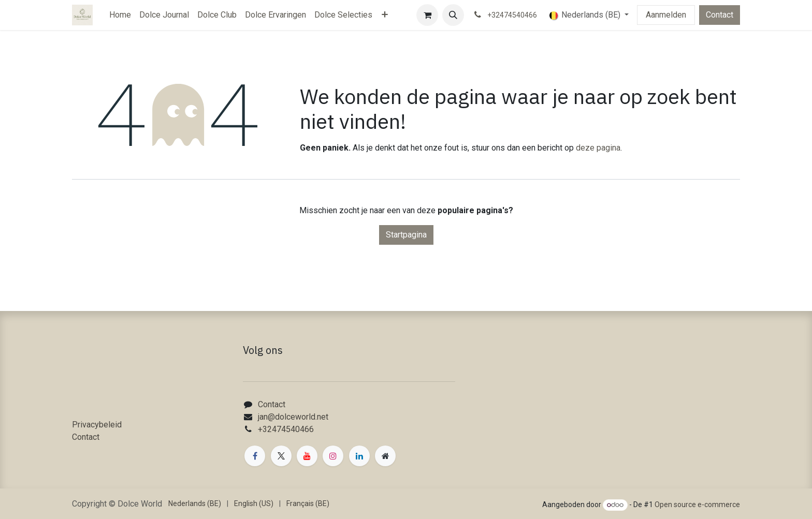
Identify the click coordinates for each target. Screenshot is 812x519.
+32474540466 (286, 429)
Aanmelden (666, 15)
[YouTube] (307, 456)
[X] (281, 456)
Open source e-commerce (697, 505)
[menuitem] (120, 15)
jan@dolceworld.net (293, 417)
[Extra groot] (385, 456)
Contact (720, 15)
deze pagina (598, 148)
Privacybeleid (97, 425)
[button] (453, 15)
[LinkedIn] (359, 456)
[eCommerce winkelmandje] (427, 15)
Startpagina (406, 235)
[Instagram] (333, 456)
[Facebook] (255, 456)
